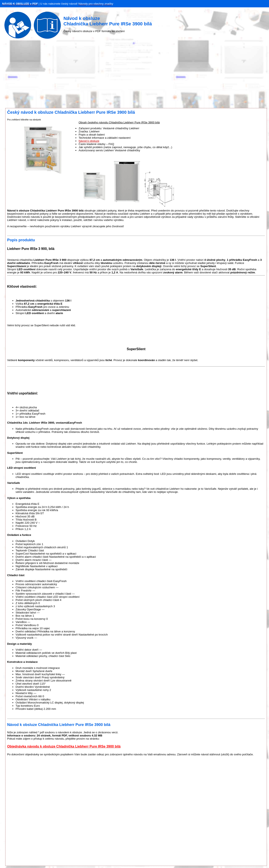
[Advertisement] (134, 74)
